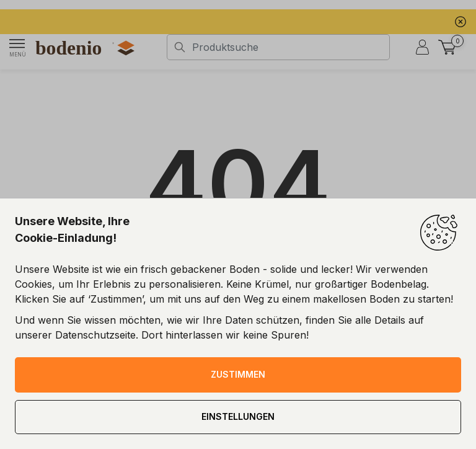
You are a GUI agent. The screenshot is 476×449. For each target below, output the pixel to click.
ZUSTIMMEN (238, 374)
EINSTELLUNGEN (238, 416)
